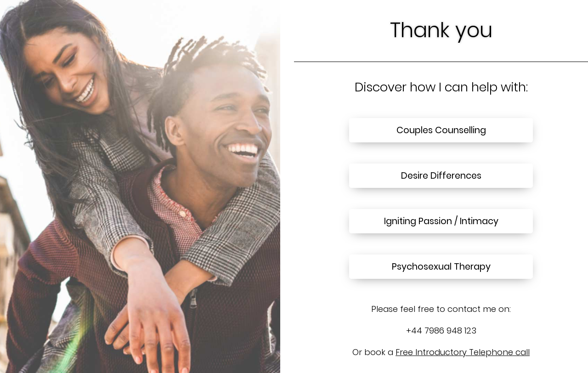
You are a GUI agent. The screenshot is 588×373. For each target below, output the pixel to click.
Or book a (441, 352)
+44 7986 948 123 (441, 331)
